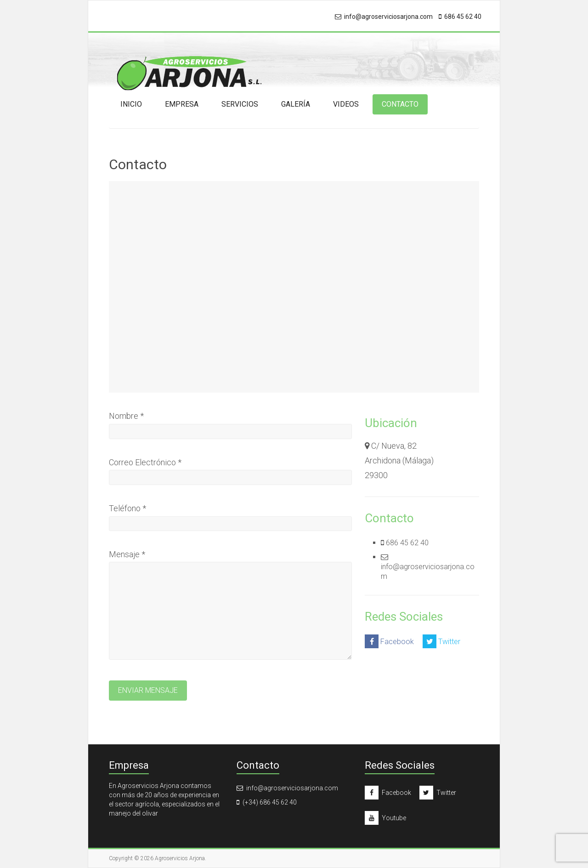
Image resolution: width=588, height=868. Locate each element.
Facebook (389, 642)
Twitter (441, 642)
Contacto (400, 104)
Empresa (182, 104)
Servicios (240, 104)
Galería (296, 104)
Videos (346, 104)
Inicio (131, 104)
